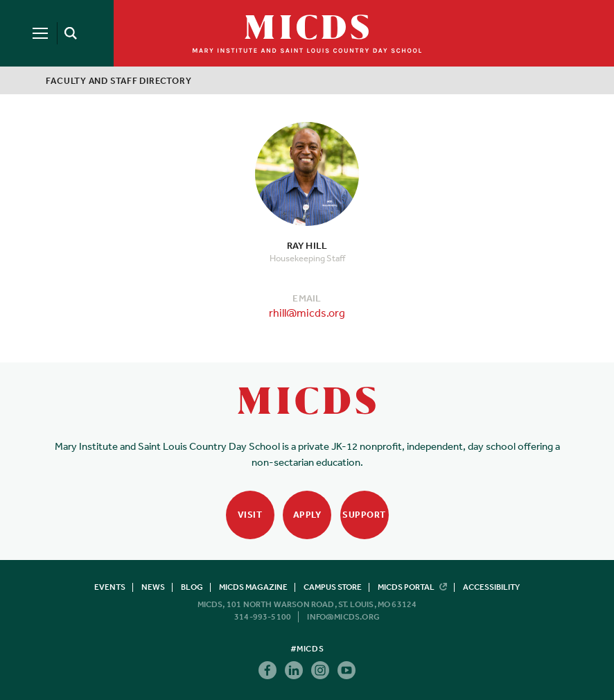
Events (110, 587)
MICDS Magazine (253, 587)
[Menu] (40, 33)
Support (364, 515)
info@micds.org (343, 617)
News (153, 587)
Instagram (320, 670)
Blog (192, 587)
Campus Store (333, 587)
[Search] (68, 33)
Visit (250, 515)
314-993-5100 (263, 617)
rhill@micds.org (307, 313)
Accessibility (491, 587)
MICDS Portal (412, 587)
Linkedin (294, 670)
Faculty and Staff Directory (119, 81)
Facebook (267, 670)
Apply (307, 515)
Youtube (347, 670)
